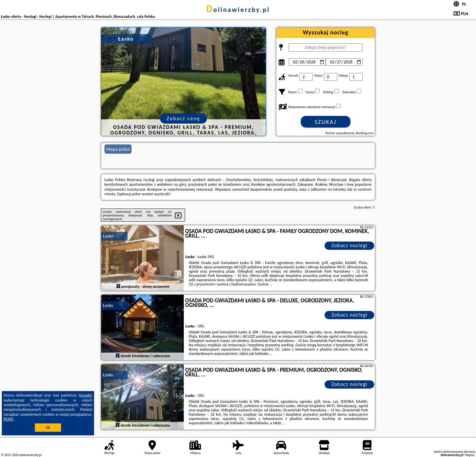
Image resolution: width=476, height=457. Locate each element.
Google (85, 395)
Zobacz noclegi (350, 245)
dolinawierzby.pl (238, 10)
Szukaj (326, 122)
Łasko (108, 236)
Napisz (470, 455)
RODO (9, 419)
